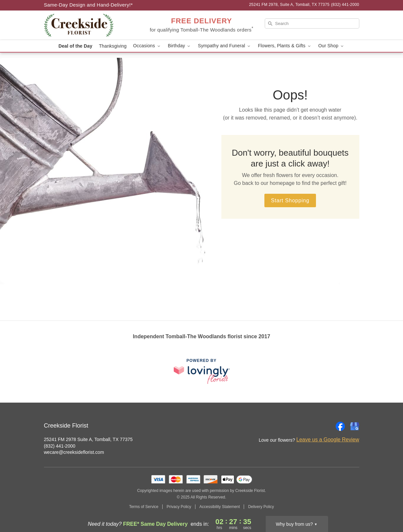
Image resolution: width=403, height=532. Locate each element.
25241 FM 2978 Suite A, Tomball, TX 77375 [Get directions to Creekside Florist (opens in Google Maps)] (88, 439)
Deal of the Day (75, 46)
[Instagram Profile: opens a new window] (326, 426)
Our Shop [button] (331, 46)
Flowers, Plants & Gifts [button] (285, 46)
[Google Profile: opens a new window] (355, 426)
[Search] (312, 23)
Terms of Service (144, 507)
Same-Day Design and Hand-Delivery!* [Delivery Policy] (89, 5)
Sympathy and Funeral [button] (224, 46)
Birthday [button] (180, 46)
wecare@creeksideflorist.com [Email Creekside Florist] (74, 452)
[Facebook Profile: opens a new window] (340, 426)
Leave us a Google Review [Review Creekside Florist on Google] (328, 440)
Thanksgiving (113, 46)
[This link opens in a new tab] (202, 371)
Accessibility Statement (220, 507)
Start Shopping (290, 200)
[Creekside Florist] (91, 25)
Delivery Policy (261, 507)
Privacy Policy (179, 507)
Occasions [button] (147, 46)
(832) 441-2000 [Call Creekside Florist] (60, 446)
